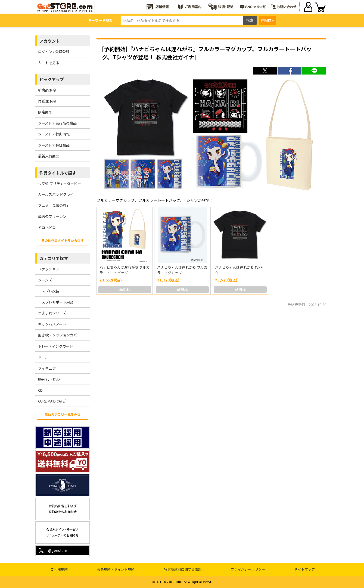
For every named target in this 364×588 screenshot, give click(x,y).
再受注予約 (47, 101)
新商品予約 (47, 90)
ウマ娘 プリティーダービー (60, 183)
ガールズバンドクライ (56, 194)
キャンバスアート (52, 324)
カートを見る (49, 63)
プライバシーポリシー (248, 569)
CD (40, 390)
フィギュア (47, 368)
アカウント (50, 41)
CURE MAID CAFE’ (52, 401)
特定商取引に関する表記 (183, 569)
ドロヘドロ (47, 228)
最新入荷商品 (49, 156)
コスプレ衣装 (49, 291)
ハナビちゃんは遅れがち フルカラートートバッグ (125, 270)
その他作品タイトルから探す (63, 240)
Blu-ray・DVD (49, 379)
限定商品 (45, 112)
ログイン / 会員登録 (54, 52)
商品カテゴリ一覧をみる (63, 414)
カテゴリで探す (54, 258)
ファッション (49, 269)
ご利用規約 (59, 569)
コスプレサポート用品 (56, 302)
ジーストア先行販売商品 (57, 123)
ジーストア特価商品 (54, 145)
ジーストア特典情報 (54, 134)
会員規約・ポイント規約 (116, 569)
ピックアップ (52, 79)
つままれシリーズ (52, 313)
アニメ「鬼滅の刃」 (54, 205)
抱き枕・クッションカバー (59, 335)
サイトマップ (305, 569)
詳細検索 (268, 20)
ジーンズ (45, 280)
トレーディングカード (56, 346)
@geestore (53, 550)
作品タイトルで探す (58, 173)
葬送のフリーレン (52, 216)
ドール (43, 357)
